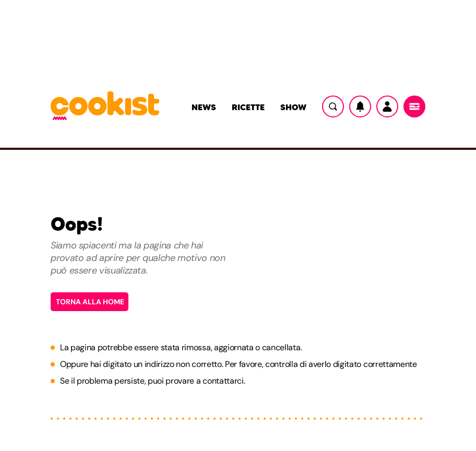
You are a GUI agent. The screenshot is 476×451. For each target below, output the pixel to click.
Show (293, 107)
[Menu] (414, 106)
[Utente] (387, 106)
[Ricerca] (333, 106)
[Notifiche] (360, 106)
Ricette (248, 107)
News (204, 107)
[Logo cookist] (105, 106)
